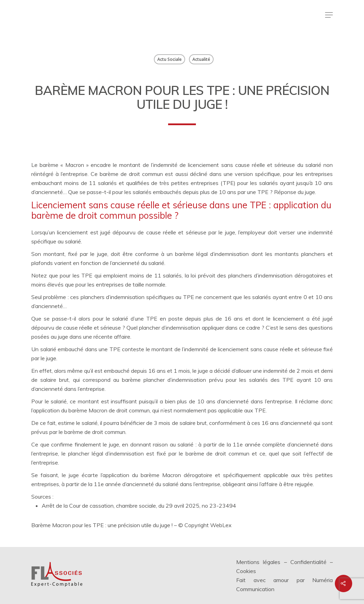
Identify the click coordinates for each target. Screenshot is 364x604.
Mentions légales (258, 562)
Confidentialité (308, 562)
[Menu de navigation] (329, 15)
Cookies (246, 571)
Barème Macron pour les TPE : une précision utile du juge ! (103, 525)
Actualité (201, 59)
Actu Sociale (169, 59)
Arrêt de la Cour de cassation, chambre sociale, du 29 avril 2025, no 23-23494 (139, 506)
